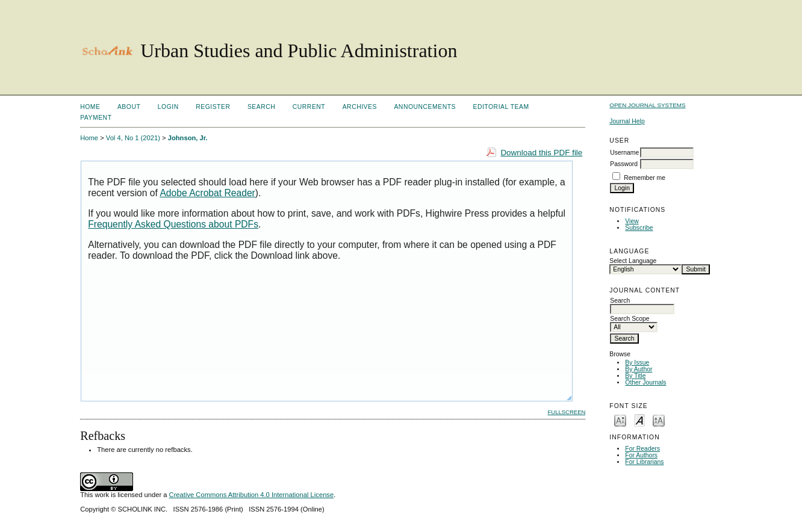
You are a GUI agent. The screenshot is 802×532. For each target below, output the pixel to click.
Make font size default (639, 420)
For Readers (642, 449)
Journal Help (627, 121)
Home (90, 107)
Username (624, 153)
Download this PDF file (541, 153)
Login (168, 107)
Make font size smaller (620, 420)
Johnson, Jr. (188, 138)
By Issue (637, 363)
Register (213, 107)
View (632, 221)
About (129, 107)
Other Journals (645, 382)
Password (624, 164)
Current (309, 107)
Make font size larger (659, 420)
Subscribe (639, 228)
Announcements (425, 107)
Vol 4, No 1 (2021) (133, 138)
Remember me (645, 178)
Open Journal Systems (647, 105)
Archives (360, 107)
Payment (96, 118)
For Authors (641, 455)
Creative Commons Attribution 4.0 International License (252, 495)
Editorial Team (501, 107)
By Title (635, 376)
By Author (639, 369)
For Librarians (644, 462)
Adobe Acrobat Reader (207, 193)
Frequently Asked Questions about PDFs (173, 224)
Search (261, 107)
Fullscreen (567, 412)
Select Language (633, 261)
